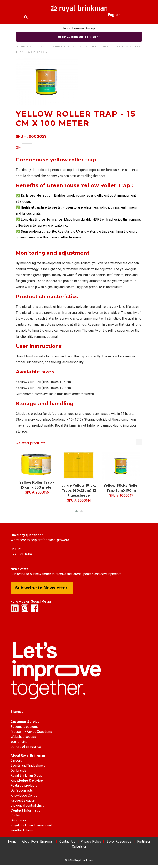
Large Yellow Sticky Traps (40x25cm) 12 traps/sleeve (79, 490)
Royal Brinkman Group (79, 28)
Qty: (19, 148)
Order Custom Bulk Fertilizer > (79, 37)
